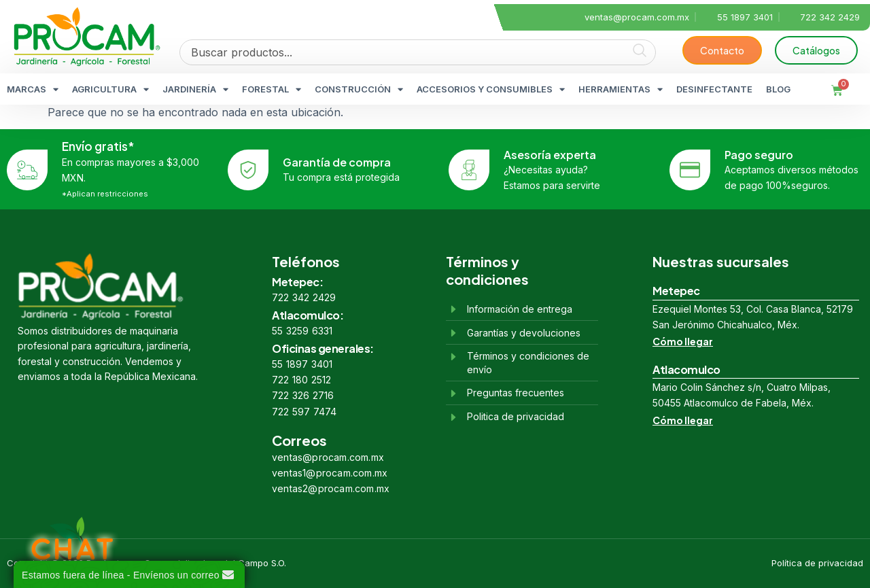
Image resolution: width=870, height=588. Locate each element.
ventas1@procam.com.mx (330, 473)
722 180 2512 (301, 380)
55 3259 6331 (302, 331)
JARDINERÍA (195, 89)
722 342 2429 (304, 297)
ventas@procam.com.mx (328, 457)
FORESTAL (272, 89)
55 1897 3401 (302, 364)
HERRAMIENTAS (621, 89)
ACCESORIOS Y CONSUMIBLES (491, 89)
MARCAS (33, 89)
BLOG (778, 89)
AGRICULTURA (110, 89)
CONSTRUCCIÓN (359, 89)
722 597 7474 (304, 412)
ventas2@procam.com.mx (331, 488)
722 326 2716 (303, 395)
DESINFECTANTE (714, 89)
